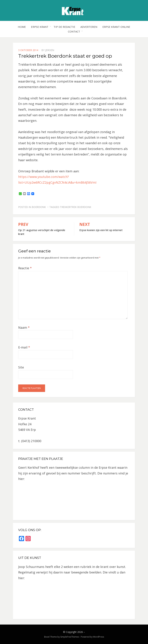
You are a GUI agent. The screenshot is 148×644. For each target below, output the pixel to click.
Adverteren (89, 27)
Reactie (25, 268)
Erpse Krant (40, 27)
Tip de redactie (64, 27)
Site (21, 367)
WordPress (99, 637)
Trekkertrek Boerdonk (76, 207)
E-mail (24, 347)
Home (22, 27)
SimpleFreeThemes (70, 637)
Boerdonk (39, 207)
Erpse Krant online (116, 27)
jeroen (50, 50)
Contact (74, 31)
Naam (24, 327)
